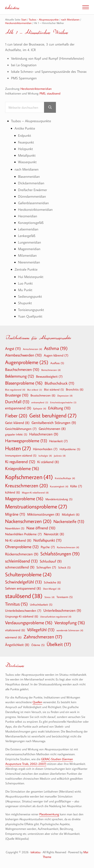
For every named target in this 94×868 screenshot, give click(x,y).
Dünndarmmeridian (32, 196)
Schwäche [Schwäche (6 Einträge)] (52, 582)
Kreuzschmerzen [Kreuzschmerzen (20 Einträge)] (27, 485)
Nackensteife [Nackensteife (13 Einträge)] (69, 521)
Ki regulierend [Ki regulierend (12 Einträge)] (20, 461)
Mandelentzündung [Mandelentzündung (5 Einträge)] (59, 499)
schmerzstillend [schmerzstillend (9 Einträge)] (20, 567)
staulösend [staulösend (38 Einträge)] (24, 596)
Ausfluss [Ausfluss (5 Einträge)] (57, 363)
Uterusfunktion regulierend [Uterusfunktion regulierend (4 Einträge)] (56, 616)
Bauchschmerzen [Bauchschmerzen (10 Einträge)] (22, 370)
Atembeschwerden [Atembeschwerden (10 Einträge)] (23, 355)
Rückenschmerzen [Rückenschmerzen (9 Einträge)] (22, 554)
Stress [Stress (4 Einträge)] (49, 597)
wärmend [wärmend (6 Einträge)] (13, 637)
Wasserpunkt (27, 162)
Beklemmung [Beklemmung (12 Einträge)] (20, 376)
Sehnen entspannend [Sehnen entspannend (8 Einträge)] (23, 588)
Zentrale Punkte (26, 269)
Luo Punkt (25, 283)
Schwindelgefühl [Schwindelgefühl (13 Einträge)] (23, 582)
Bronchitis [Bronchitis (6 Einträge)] (75, 389)
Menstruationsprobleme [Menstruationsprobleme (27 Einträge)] (36, 507)
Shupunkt (25, 303)
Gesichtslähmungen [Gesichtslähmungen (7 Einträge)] (21, 429)
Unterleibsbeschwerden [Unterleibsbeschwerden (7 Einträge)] (23, 611)
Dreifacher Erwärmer (32, 190)
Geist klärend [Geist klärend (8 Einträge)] (17, 423)
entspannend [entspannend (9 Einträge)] (18, 408)
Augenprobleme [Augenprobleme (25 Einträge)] (27, 362)
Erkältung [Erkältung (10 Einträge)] (59, 408)
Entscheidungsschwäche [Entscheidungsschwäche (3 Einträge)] (63, 403)
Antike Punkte (25, 128)
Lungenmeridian (29, 242)
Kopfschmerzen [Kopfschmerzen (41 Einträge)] (29, 477)
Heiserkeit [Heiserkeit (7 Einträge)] (58, 441)
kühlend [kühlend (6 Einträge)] (12, 492)
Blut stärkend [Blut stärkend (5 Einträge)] (54, 390)
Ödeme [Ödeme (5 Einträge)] (38, 645)
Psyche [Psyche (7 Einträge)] (48, 547)
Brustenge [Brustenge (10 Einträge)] (17, 395)
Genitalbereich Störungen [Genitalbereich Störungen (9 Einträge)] (54, 423)
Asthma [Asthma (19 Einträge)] (56, 348)
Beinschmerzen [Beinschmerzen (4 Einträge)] (51, 370)
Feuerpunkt (26, 142)
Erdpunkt (25, 135)
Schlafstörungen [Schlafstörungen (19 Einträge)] (60, 554)
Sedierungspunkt (30, 296)
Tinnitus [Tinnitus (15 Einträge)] (16, 604)
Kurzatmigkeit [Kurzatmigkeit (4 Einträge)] (59, 486)
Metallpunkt (27, 155)
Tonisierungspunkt (31, 310)
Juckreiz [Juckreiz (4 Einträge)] (60, 456)
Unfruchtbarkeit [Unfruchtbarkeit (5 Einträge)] (41, 605)
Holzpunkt (25, 149)
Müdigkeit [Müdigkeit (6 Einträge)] (71, 514)
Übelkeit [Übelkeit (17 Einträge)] (59, 644)
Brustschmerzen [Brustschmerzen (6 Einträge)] (43, 395)
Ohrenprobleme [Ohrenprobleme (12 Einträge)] (22, 547)
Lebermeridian (28, 229)
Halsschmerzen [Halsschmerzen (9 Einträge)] (44, 434)
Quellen (37, 702)
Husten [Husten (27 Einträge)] (18, 448)
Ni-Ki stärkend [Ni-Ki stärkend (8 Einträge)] (18, 540)
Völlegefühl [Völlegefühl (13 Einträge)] (41, 630)
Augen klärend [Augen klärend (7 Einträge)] (56, 355)
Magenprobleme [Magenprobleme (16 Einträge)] (24, 499)
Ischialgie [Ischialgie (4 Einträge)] (45, 456)
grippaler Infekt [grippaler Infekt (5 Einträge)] (16, 434)
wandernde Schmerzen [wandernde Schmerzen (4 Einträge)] (70, 630)
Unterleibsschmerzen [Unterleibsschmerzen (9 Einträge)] (62, 611)
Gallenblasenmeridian (33, 203)
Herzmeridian (28, 216)
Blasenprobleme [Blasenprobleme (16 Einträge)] (24, 383)
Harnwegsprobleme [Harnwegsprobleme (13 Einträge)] (26, 441)
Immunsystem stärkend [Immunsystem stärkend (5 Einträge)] (21, 456)
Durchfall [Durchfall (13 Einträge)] (17, 402)
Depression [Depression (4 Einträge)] (65, 395)
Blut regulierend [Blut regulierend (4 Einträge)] (15, 390)
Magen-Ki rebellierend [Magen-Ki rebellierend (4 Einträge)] (35, 492)
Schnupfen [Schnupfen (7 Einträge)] (46, 567)
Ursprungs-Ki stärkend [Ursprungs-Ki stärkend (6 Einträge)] (22, 616)
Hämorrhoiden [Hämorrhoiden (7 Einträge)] (45, 449)
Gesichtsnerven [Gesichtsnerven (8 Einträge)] (52, 429)
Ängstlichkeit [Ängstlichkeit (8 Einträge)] (17, 645)
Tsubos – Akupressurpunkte (31, 121)
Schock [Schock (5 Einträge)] (64, 567)
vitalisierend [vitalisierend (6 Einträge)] (15, 630)
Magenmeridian (29, 249)
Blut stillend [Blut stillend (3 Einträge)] (35, 390)
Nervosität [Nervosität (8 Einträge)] (54, 534)
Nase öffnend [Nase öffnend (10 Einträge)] (41, 528)
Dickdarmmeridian (31, 183)
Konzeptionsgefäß (31, 223)
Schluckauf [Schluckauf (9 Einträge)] (51, 561)
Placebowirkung (49, 814)
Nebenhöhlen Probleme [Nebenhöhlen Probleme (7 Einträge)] (23, 534)
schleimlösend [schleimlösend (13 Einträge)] (21, 561)
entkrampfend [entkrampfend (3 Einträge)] (40, 403)
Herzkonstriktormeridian (36, 89)
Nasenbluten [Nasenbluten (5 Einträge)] (15, 528)
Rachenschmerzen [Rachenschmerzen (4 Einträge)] (68, 547)
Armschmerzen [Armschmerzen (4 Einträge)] (32, 349)
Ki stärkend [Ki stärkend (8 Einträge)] (48, 462)
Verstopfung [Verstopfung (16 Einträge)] (70, 623)
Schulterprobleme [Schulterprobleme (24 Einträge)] (28, 575)
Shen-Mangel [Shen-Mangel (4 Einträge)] (52, 589)
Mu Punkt (25, 290)
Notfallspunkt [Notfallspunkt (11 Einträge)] (48, 540)
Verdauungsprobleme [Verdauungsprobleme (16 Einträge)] (29, 623)
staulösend (54, 93)
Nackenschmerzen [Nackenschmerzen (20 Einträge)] (28, 521)
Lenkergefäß (27, 236)
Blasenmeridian (29, 176)
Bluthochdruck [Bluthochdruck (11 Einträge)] (59, 383)
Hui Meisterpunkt (31, 277)
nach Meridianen (27, 169)
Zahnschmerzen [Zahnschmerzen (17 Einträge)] (43, 637)
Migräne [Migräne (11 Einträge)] (15, 514)
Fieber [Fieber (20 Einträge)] (16, 416)
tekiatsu (12, 7)
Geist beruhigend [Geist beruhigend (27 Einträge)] (53, 416)
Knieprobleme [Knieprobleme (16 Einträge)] (22, 468)
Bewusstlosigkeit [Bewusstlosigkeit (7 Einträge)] (49, 376)
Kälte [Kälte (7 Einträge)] (76, 486)
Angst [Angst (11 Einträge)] (13, 348)
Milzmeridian (27, 255)
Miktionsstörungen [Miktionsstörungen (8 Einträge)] (44, 514)
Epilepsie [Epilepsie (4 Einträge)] (40, 408)
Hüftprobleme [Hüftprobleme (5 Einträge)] (70, 449)
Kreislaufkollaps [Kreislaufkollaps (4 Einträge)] (65, 478)
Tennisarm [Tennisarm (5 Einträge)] (65, 597)
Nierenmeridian (29, 262)
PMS (42, 93)
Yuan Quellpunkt (30, 316)
